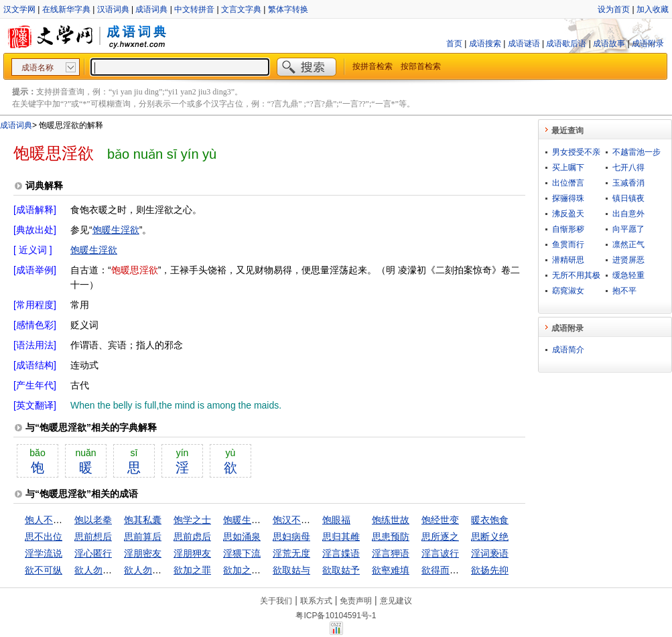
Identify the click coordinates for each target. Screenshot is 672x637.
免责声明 (356, 601)
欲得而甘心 (445, 570)
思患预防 (391, 537)
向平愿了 (628, 229)
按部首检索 (421, 66)
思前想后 (93, 537)
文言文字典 (241, 9)
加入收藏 (653, 9)
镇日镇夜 (628, 198)
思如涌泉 (242, 537)
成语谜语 (524, 44)
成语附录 (648, 44)
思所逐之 (440, 537)
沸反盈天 (568, 214)
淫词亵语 (490, 553)
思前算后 (143, 537)
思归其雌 (341, 537)
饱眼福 (336, 520)
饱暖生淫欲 (116, 230)
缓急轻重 (628, 275)
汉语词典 (113, 9)
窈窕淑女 (568, 291)
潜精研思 (568, 260)
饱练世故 (391, 520)
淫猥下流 (242, 553)
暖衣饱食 (490, 520)
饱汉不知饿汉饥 (306, 520)
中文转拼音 (194, 9)
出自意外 (628, 214)
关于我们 (276, 601)
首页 (454, 44)
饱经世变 (440, 520)
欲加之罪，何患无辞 (265, 570)
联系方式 (316, 601)
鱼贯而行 (568, 244)
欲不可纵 (44, 570)
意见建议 (396, 601)
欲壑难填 (391, 570)
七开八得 (628, 167)
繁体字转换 (288, 9)
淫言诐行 (440, 553)
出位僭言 (568, 183)
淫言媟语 (341, 553)
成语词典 (151, 9)
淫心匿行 (93, 553)
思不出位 (44, 537)
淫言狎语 (391, 553)
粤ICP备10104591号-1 (336, 616)
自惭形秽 (568, 229)
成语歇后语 (566, 44)
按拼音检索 (373, 66)
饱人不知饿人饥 (58, 520)
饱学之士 (192, 520)
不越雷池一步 (636, 152)
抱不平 (624, 291)
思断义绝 (490, 537)
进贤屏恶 (628, 260)
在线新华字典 (66, 9)
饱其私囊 (143, 520)
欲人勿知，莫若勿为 (117, 570)
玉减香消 (628, 183)
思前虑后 (192, 537)
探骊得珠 (568, 198)
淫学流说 (44, 553)
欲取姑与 (291, 570)
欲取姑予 (341, 570)
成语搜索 (485, 44)
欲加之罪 (192, 570)
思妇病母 (291, 537)
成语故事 (609, 44)
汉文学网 (19, 9)
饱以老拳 (93, 520)
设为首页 (614, 9)
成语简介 (568, 350)
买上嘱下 (568, 167)
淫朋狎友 (192, 553)
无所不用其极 (576, 275)
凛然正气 (628, 244)
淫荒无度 (291, 553)
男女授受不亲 (576, 152)
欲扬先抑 (490, 570)
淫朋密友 (143, 553)
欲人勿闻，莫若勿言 (166, 570)
